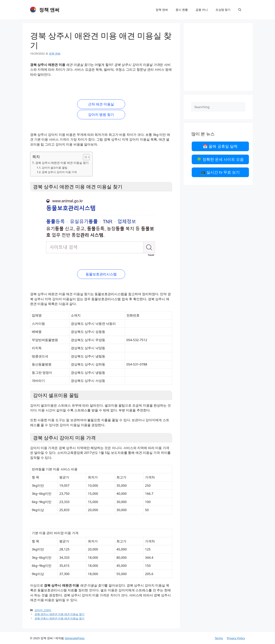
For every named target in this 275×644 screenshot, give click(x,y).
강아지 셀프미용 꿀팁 (55, 168)
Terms (219, 638)
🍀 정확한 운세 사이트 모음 (220, 159)
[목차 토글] (84, 157)
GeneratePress (75, 638)
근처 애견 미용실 (101, 104)
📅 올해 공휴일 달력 (220, 146)
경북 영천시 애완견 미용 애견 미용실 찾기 (60, 614)
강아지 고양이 (43, 610)
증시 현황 (182, 10)
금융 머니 (202, 10)
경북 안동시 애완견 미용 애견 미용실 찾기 (60, 618)
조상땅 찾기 (223, 10)
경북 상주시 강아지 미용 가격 (59, 172)
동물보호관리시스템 (101, 274)
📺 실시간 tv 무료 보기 (220, 172)
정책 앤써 (49, 10)
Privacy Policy (236, 638)
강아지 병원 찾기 (101, 114)
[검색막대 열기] (240, 10)
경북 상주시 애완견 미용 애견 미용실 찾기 (62, 163)
